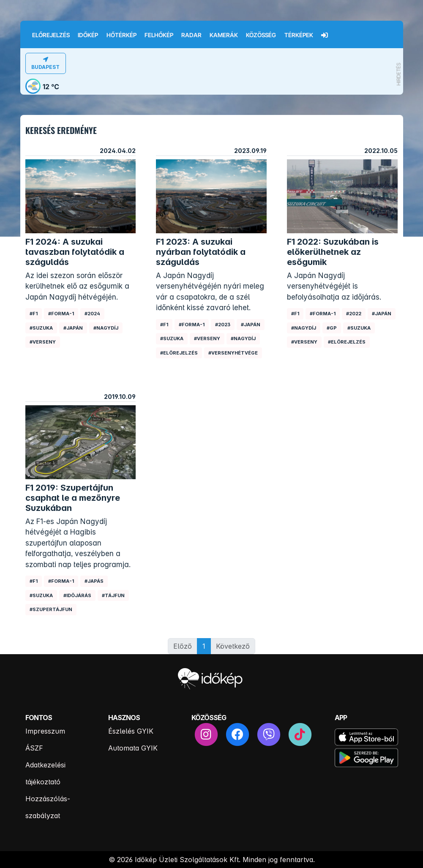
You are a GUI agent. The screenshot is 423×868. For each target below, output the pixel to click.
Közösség (261, 35)
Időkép (88, 35)
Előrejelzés (51, 35)
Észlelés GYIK (131, 731)
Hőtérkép (121, 35)
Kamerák (224, 35)
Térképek (299, 35)
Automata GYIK (133, 748)
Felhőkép (159, 35)
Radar (191, 35)
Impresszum (45, 731)
